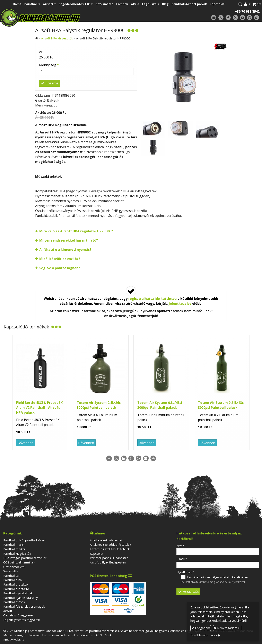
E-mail (182, 559)
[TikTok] (257, 18)
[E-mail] (214, 18)
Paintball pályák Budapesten (109, 558)
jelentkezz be (180, 304)
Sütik (108, 635)
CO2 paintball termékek (19, 562)
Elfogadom (201, 628)
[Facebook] (228, 18)
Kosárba (50, 83)
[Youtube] (242, 18)
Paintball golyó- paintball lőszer (24, 540)
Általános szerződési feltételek (110, 545)
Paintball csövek (14, 602)
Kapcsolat (97, 554)
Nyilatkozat (185, 572)
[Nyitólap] (69, 17)
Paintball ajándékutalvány (20, 598)
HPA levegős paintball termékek (25, 558)
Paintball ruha (12, 580)
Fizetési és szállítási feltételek (110, 549)
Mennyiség (49, 65)
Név (180, 546)
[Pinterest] (131, 458)
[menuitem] (17, 4)
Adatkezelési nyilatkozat (106, 540)
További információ (204, 635)
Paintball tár (11, 576)
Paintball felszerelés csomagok (24, 606)
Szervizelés (11, 571)
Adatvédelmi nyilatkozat (231, 582)
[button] (257, 4)
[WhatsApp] (138, 458)
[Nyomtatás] (153, 458)
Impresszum (50, 635)
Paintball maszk (14, 545)
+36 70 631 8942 (247, 11)
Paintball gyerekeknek (18, 593)
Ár (41, 52)
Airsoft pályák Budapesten (108, 562)
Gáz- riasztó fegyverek (18, 615)
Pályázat (34, 635)
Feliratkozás (188, 592)
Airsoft (8, 611)
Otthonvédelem (14, 567)
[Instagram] (249, 18)
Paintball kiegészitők (17, 554)
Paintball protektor (16, 584)
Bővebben (25, 443)
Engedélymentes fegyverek (21, 620)
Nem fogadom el (227, 628)
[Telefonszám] (221, 18)
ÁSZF (99, 635)
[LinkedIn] (124, 458)
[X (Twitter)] (235, 18)
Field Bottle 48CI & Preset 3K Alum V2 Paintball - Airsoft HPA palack (39, 408)
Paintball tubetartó (16, 589)
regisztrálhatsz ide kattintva (152, 299)
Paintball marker (14, 549)
